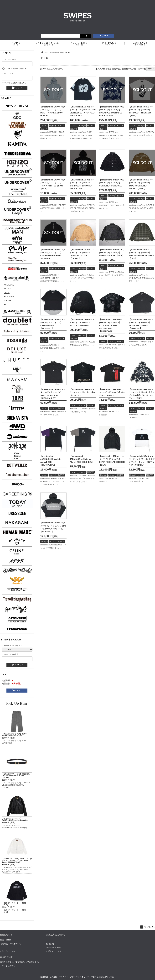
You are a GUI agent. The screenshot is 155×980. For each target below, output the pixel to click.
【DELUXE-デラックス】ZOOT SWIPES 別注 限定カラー (14, 735)
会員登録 (53, 977)
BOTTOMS (9, 297)
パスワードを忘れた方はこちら (14, 83)
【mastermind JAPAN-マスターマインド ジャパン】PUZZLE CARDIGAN (82, 322)
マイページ (64, 977)
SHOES (8, 301)
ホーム (47, 52)
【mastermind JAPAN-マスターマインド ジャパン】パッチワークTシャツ (112, 392)
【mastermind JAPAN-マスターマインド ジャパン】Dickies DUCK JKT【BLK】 (112, 253)
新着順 (108, 69)
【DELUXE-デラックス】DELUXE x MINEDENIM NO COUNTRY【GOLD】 (16, 776)
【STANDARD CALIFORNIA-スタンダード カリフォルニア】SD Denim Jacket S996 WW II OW (17, 860)
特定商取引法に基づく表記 (102, 977)
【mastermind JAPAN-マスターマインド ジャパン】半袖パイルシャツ (83, 392)
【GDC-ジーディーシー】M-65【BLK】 (14, 904)
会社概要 (44, 977)
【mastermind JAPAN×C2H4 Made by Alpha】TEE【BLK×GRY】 (82, 459)
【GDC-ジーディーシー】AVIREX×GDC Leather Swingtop (15, 819)
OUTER (8, 289)
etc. (6, 304)
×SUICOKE (9, 285)
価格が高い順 (130, 69)
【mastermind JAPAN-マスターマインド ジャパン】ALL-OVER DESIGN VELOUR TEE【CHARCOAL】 (111, 325)
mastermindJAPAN (58, 52)
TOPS (7, 293)
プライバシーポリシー (80, 977)
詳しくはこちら (8, 951)
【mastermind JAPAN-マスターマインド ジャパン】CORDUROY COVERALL (111, 183)
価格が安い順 (118, 69)
